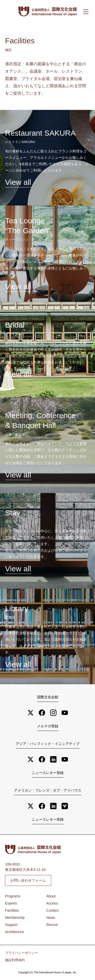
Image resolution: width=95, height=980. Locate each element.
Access (52, 903)
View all (18, 182)
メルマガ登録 (48, 726)
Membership (15, 918)
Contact (52, 910)
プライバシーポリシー (22, 953)
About (51, 896)
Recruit (52, 925)
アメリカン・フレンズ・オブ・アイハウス (48, 790)
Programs (13, 896)
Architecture (15, 932)
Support (11, 925)
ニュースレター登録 (48, 773)
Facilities (12, 910)
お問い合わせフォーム (28, 880)
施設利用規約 (15, 960)
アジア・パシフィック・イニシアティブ (48, 744)
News (51, 918)
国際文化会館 (48, 697)
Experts (11, 903)
